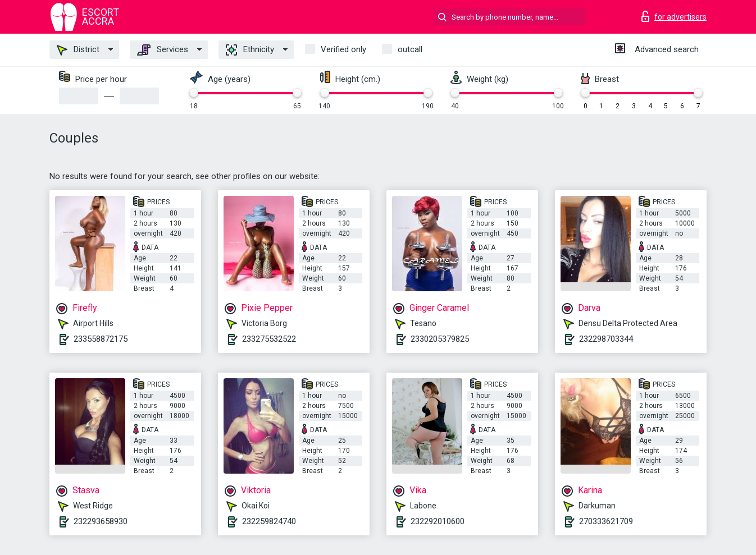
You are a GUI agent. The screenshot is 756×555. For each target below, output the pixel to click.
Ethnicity (250, 50)
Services (163, 50)
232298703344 (606, 339)
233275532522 (269, 339)
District (78, 50)
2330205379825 (440, 339)
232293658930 (101, 521)
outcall (410, 49)
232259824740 (269, 521)
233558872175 (101, 339)
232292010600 (438, 521)
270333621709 (606, 521)
